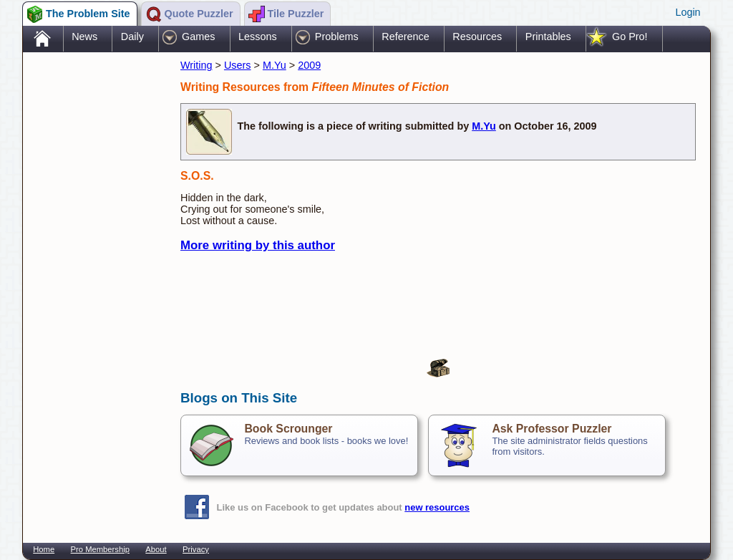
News (84, 37)
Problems (337, 37)
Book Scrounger (288, 429)
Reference (405, 37)
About (156, 549)
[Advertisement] (94, 281)
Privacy (196, 549)
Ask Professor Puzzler (552, 429)
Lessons (258, 37)
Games (198, 37)
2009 (309, 65)
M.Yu (275, 65)
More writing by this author (258, 245)
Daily (132, 37)
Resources (477, 37)
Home (44, 549)
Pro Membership (100, 549)
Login (688, 12)
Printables (548, 37)
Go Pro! (630, 37)
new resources (437, 507)
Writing (196, 65)
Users (238, 65)
